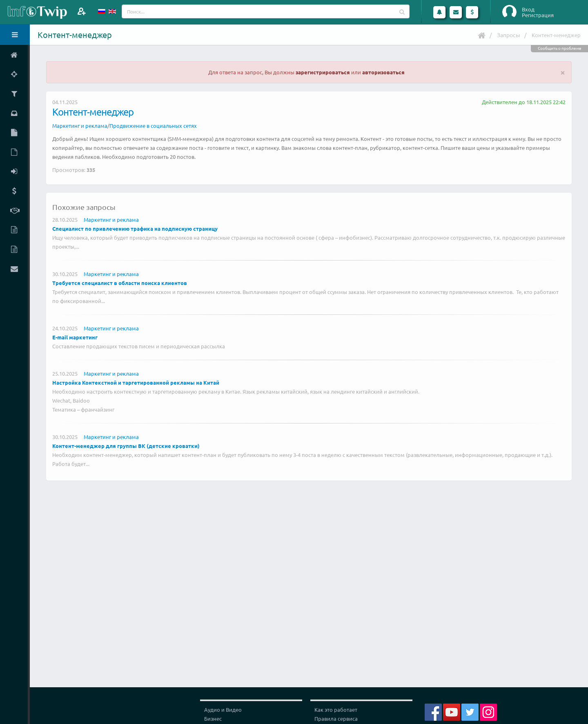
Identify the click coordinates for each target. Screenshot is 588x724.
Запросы (509, 35)
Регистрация (538, 15)
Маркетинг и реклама (80, 126)
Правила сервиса (336, 718)
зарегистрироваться (323, 72)
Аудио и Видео (223, 710)
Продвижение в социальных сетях (153, 126)
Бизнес (213, 718)
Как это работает (336, 710)
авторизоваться (383, 72)
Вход (528, 9)
